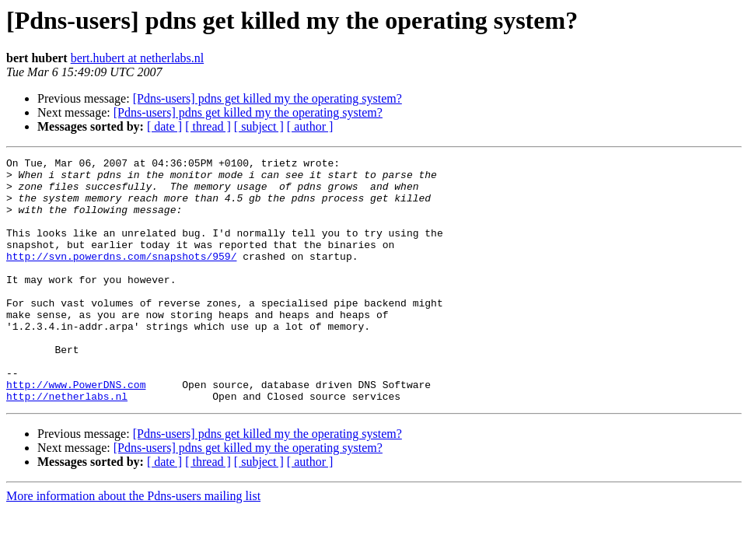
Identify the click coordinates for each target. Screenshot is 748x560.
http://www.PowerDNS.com (76, 431)
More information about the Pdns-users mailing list (133, 545)
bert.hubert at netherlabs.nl (138, 58)
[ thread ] (208, 126)
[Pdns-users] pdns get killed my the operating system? (267, 98)
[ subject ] (259, 126)
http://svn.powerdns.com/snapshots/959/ (121, 277)
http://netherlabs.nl (67, 445)
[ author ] (310, 126)
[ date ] (164, 126)
